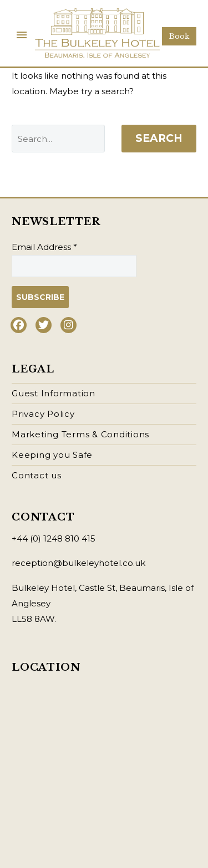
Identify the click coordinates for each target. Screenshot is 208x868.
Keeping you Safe (52, 455)
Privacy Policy (43, 414)
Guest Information (54, 393)
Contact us (37, 475)
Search (159, 138)
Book (179, 36)
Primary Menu (22, 35)
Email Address (44, 247)
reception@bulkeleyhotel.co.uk (78, 563)
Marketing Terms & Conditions (80, 434)
